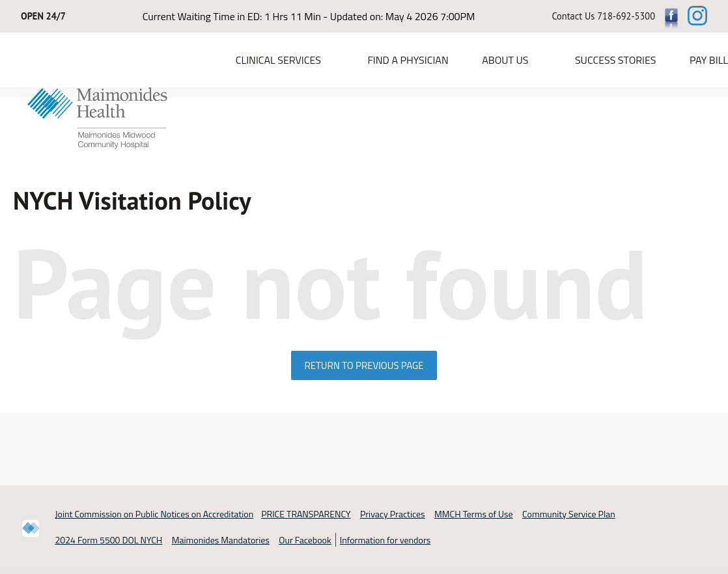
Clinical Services (278, 60)
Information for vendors (385, 540)
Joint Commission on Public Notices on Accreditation (155, 514)
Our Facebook (305, 540)
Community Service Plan (569, 514)
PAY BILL (709, 60)
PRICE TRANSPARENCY (306, 514)
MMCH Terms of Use (474, 514)
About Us (505, 60)
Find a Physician (408, 60)
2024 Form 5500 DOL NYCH (109, 540)
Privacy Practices (393, 514)
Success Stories (616, 60)
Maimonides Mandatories (221, 540)
